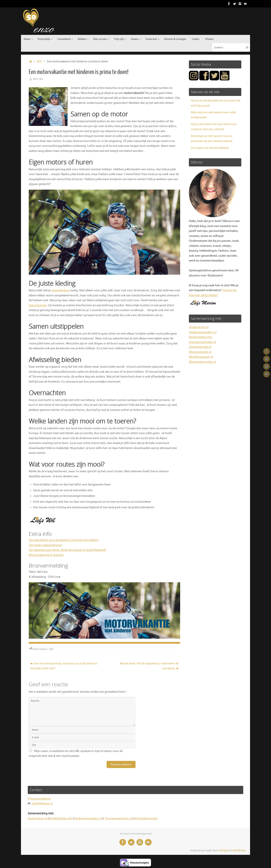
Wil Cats (38, 79)
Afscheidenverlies (146, 819)
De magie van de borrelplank (210, 148)
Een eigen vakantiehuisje (45, 545)
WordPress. (239, 850)
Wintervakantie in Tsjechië (46, 555)
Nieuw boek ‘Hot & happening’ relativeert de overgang (149, 666)
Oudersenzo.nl (199, 327)
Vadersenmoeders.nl (203, 332)
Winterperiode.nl (200, 352)
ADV (39, 62)
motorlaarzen (38, 305)
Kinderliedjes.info (201, 337)
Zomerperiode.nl (200, 347)
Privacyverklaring (39, 799)
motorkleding (60, 290)
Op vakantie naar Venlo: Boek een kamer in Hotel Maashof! (67, 550)
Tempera (224, 850)
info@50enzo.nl (42, 804)
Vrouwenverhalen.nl (202, 342)
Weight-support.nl (201, 357)
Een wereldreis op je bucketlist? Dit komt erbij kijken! (64, 540)
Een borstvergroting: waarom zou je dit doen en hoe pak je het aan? (64, 666)
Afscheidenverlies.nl (202, 362)
